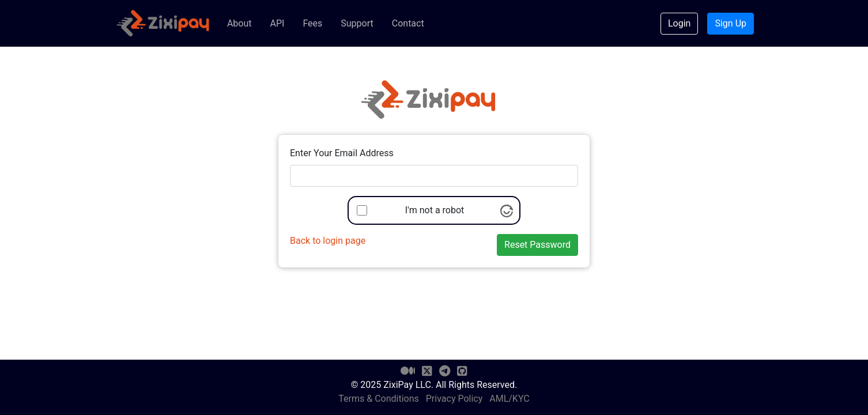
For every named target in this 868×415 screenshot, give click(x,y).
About (239, 23)
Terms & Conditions (379, 399)
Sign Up (731, 23)
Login (679, 23)
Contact (408, 23)
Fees (312, 23)
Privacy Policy (454, 399)
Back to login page (328, 241)
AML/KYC (509, 399)
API (277, 23)
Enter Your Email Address (342, 153)
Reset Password (537, 245)
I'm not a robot (435, 210)
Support (357, 23)
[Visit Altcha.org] (507, 210)
